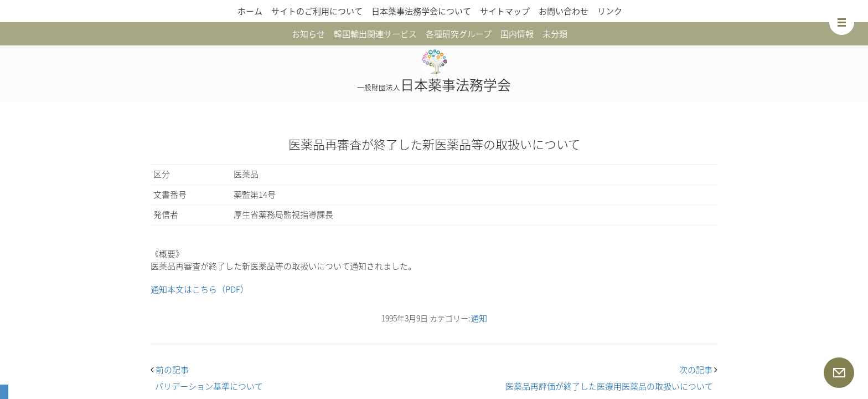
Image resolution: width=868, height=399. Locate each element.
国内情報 (517, 34)
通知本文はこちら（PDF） (200, 289)
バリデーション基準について (209, 386)
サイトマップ (505, 11)
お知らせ (308, 34)
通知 (479, 318)
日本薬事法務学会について (421, 11)
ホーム (250, 11)
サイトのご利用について (317, 11)
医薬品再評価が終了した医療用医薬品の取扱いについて (609, 386)
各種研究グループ (459, 34)
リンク (610, 11)
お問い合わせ (564, 11)
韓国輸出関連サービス (375, 34)
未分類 (555, 34)
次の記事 (698, 370)
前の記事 (170, 370)
